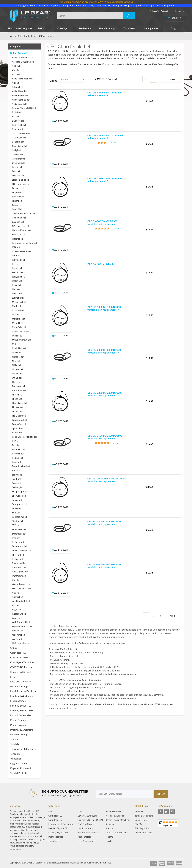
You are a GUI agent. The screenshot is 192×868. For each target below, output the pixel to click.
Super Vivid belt (19, 529)
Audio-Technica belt (21, 100)
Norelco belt (18, 369)
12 (103, 79)
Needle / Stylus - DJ (21, 706)
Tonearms (15, 754)
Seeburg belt (18, 487)
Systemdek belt (19, 534)
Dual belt (16, 171)
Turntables (129, 28)
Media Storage (18, 701)
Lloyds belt (17, 294)
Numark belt (18, 374)
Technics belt (18, 542)
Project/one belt (19, 420)
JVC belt (16, 256)
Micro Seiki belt (19, 327)
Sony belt (16, 508)
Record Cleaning (19, 734)
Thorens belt (18, 555)
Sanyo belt (17, 475)
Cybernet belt (18, 163)
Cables (14, 648)
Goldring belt (18, 222)
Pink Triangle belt (20, 403)
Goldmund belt (19, 218)
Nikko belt (17, 365)
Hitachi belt (17, 239)
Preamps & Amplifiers (22, 730)
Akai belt (16, 74)
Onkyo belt (17, 378)
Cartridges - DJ (18, 653)
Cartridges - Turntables (22, 662)
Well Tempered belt (21, 622)
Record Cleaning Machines (118, 820)
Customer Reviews (143, 833)
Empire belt (17, 192)
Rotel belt (17, 462)
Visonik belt (17, 597)
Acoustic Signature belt (23, 62)
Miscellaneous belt (21, 331)
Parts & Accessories (21, 715)
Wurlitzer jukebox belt (22, 626)
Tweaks (109, 841)
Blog (173, 28)
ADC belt (16, 66)
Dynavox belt (18, 176)
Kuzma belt (17, 268)
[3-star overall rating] (93, 123)
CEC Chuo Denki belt (22, 133)
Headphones (151, 28)
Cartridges (63, 28)
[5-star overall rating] (93, 168)
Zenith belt (17, 639)
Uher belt (16, 580)
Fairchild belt (18, 197)
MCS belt (16, 315)
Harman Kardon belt (22, 230)
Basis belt (16, 112)
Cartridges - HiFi (19, 657)
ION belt (16, 247)
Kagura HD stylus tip (21, 768)
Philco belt (17, 395)
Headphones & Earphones (24, 691)
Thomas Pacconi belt (22, 551)
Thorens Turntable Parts (23, 749)
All (116, 79)
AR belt (15, 83)
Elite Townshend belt (22, 184)
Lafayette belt (18, 277)
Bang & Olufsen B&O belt (24, 108)
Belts (41, 28)
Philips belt (17, 399)
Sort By (53, 81)
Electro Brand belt (20, 180)
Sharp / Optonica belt (22, 492)
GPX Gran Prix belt (21, 226)
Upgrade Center (19, 763)
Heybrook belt (19, 235)
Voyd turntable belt (21, 601)
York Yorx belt (18, 635)
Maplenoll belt (19, 306)
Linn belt (16, 289)
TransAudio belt (19, 567)
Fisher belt (17, 201)
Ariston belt (17, 87)
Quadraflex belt (19, 424)
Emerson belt (18, 188)
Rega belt (16, 445)
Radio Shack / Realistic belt (25, 437)
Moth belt (17, 344)
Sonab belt (17, 500)
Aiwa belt (16, 70)
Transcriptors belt (20, 572)
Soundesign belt (19, 517)
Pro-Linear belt (19, 416)
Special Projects (19, 773)
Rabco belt (17, 433)
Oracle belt (17, 382)
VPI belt (16, 605)
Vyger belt (17, 610)
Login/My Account (158, 11)
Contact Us (178, 11)
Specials (15, 744)
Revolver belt (18, 454)
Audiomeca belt (19, 104)
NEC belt (16, 361)
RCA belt (16, 441)
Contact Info (141, 820)
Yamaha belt (18, 631)
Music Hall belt (19, 348)
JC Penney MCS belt (21, 251)
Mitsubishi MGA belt (22, 340)
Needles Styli (85, 28)
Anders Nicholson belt (22, 79)
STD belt (16, 525)
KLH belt (16, 264)
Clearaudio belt (19, 138)
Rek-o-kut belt (19, 449)
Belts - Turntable (25, 36)
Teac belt (16, 538)
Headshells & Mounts (22, 696)
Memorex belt (19, 319)
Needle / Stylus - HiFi (22, 710)
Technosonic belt (20, 546)
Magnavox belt (19, 302)
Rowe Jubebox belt (21, 466)
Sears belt (17, 483)
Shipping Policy (142, 828)
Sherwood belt (19, 496)
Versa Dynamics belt (21, 588)
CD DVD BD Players (21, 667)
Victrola (16, 593)
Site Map (139, 824)
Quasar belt (17, 428)
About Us (139, 811)
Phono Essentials (19, 720)
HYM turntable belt (21, 643)
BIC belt (16, 117)
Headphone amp (19, 686)
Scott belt (17, 479)
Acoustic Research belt (23, 58)
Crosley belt (17, 154)
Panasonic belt (19, 386)
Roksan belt (17, 458)
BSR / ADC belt (19, 125)
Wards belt (17, 618)
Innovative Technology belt (24, 243)
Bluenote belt (18, 121)
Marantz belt (18, 310)
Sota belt (16, 513)
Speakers (15, 739)
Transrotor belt (19, 576)
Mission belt (18, 336)
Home (11, 36)
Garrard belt (18, 205)
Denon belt (17, 167)
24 (110, 79)
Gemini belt (17, 209)
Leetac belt (17, 281)
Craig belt (16, 150)
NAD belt (16, 353)
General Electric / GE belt (24, 213)
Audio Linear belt (20, 91)
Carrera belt (17, 129)
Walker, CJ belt (19, 614)
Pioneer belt (18, 407)
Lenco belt (17, 285)
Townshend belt (19, 563)
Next (172, 79)
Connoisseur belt (20, 146)
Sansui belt (17, 470)
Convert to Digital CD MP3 (22, 674)
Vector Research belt (22, 584)
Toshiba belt (18, 559)
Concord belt (18, 142)
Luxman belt (18, 298)
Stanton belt (18, 521)
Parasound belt (19, 390)
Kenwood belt (18, 260)
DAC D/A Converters (21, 681)
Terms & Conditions (144, 816)
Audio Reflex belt (20, 95)
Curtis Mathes (19, 159)
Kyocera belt (18, 272)
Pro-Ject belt (18, 412)
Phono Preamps (107, 28)
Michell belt (17, 323)
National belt (18, 357)
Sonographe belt (20, 504)
